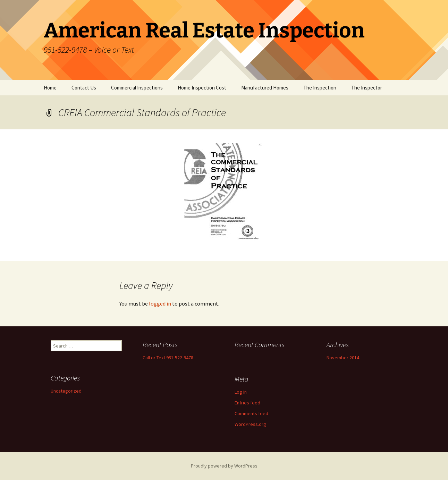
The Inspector (367, 88)
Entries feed (247, 403)
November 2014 (343, 358)
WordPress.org (250, 424)
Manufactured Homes (265, 88)
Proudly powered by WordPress (224, 466)
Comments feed (251, 413)
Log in (241, 392)
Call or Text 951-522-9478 (168, 358)
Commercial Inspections (137, 88)
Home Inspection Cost (202, 88)
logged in (160, 303)
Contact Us (84, 88)
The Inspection (320, 88)
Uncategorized (66, 391)
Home (50, 88)
